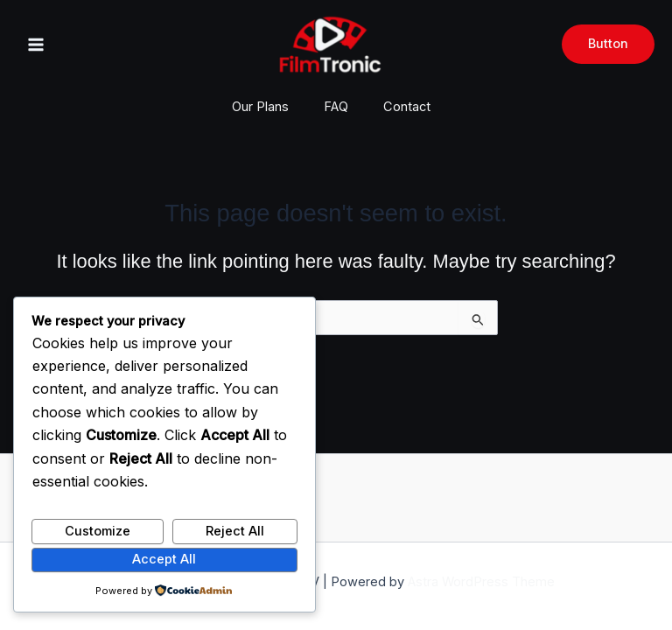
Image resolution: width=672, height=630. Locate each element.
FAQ (336, 107)
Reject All (235, 531)
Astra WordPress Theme (481, 582)
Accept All (164, 559)
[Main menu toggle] (36, 45)
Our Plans (260, 107)
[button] (608, 44)
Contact (407, 107)
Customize (98, 531)
